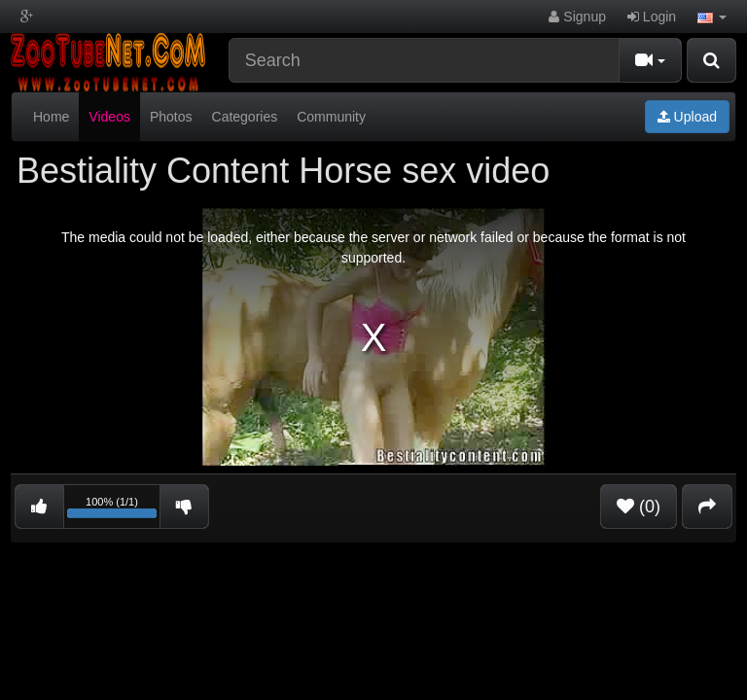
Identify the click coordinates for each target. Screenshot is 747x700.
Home (51, 117)
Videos (109, 117)
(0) (639, 507)
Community (331, 117)
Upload (687, 117)
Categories (245, 117)
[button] (712, 17)
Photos (171, 117)
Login (652, 17)
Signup (577, 17)
